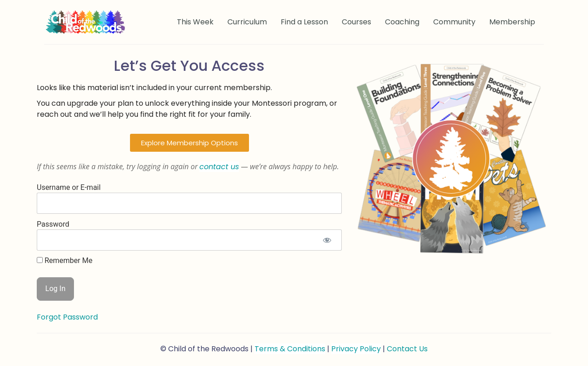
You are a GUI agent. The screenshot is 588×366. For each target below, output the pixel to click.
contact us (219, 167)
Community (454, 22)
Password (53, 224)
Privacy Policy (356, 349)
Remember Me (65, 261)
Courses (356, 22)
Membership (512, 22)
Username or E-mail (69, 187)
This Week (195, 22)
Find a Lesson (304, 22)
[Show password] (327, 240)
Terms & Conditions (290, 349)
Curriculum (247, 22)
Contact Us (407, 349)
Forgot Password (67, 317)
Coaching (402, 22)
